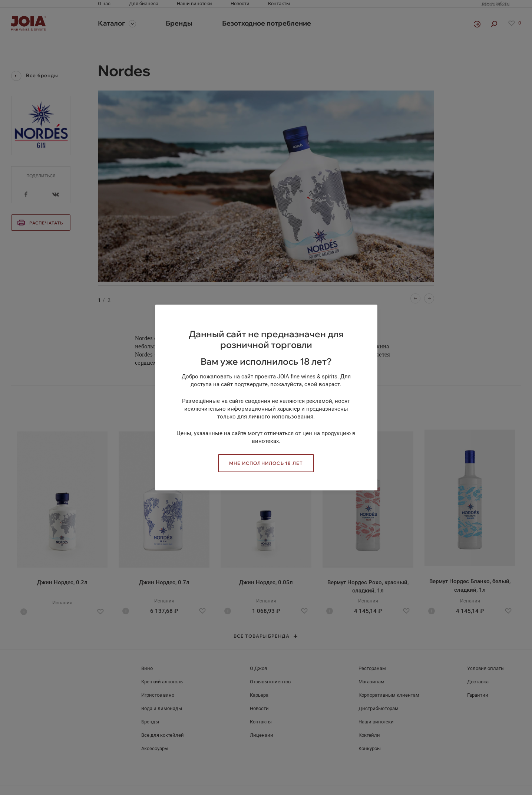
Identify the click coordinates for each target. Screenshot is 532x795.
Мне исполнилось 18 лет (266, 463)
